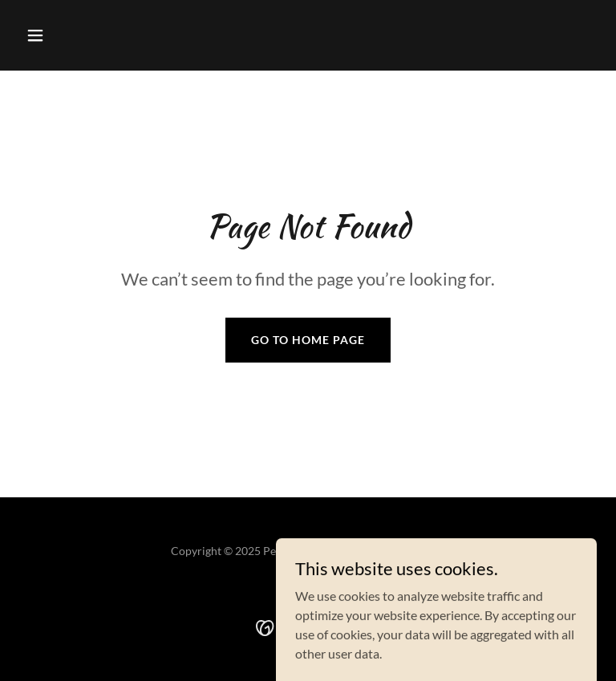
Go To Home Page (308, 340)
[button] (63, 35)
